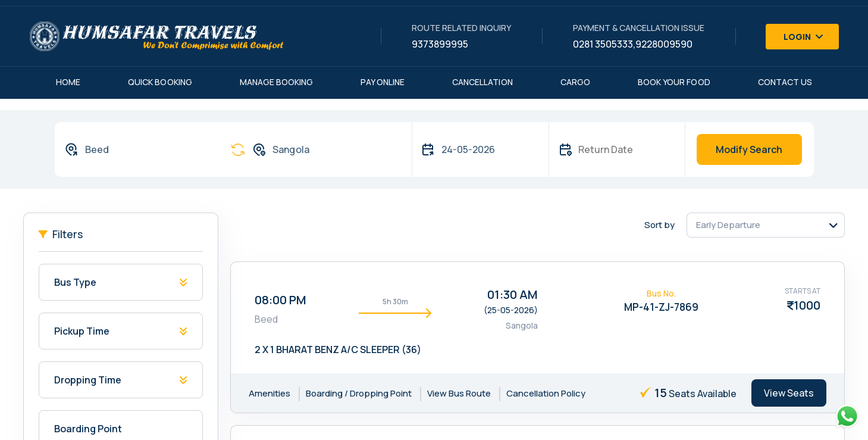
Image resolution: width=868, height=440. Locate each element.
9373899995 (440, 44)
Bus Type (75, 282)
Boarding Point (88, 429)
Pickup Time (82, 331)
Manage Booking (277, 82)
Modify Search (749, 149)
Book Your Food (674, 82)
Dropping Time (88, 380)
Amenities (270, 393)
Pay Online (383, 82)
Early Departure (728, 225)
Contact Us (785, 82)
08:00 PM (281, 300)
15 (661, 393)
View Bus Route (459, 393)
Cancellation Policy (546, 393)
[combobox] (136, 149)
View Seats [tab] (789, 393)
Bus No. (661, 293)
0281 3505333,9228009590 (633, 44)
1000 (807, 305)
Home (68, 82)
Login (804, 37)
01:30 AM (513, 294)
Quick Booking (160, 82)
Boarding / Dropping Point (359, 393)
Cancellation (482, 82)
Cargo (575, 82)
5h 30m (395, 302)
